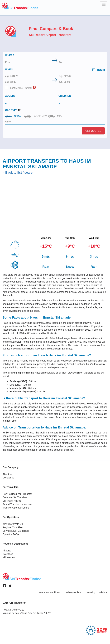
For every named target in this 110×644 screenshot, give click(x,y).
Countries (8, 554)
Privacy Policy (73, 592)
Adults (10, 96)
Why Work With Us (13, 524)
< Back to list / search (19, 173)
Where (10, 55)
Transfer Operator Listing (16, 508)
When (55, 70)
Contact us (8, 478)
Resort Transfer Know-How (17, 504)
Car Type (11, 110)
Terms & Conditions (49, 592)
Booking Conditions (97, 592)
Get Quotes (93, 131)
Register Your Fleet (13, 527)
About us (7, 474)
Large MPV (36, 116)
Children (65, 96)
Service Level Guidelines (16, 531)
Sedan (14, 116)
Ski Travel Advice (12, 501)
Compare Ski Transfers (15, 497)
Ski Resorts (9, 557)
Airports (7, 551)
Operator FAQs (11, 534)
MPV (56, 116)
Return (99, 70)
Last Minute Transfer (19, 88)
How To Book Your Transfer (17, 494)
